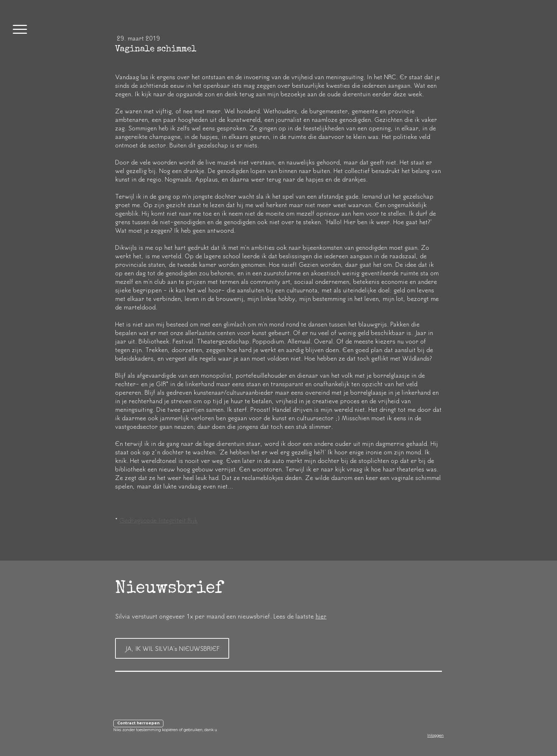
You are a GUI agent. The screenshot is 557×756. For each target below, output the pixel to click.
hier (321, 616)
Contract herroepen (138, 723)
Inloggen (436, 736)
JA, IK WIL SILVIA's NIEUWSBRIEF (172, 648)
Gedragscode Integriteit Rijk (158, 520)
